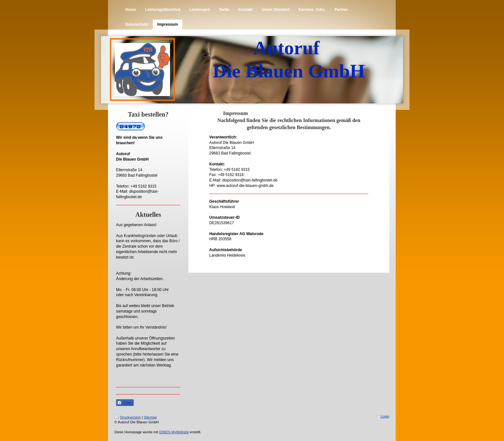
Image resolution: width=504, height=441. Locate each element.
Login (385, 416)
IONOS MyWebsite (174, 432)
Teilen (125, 403)
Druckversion (128, 417)
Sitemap (150, 417)
